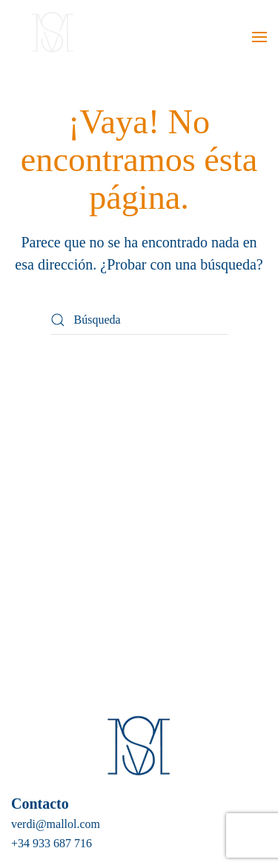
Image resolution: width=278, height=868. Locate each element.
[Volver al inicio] (50, 37)
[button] (259, 37)
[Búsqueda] (139, 320)
